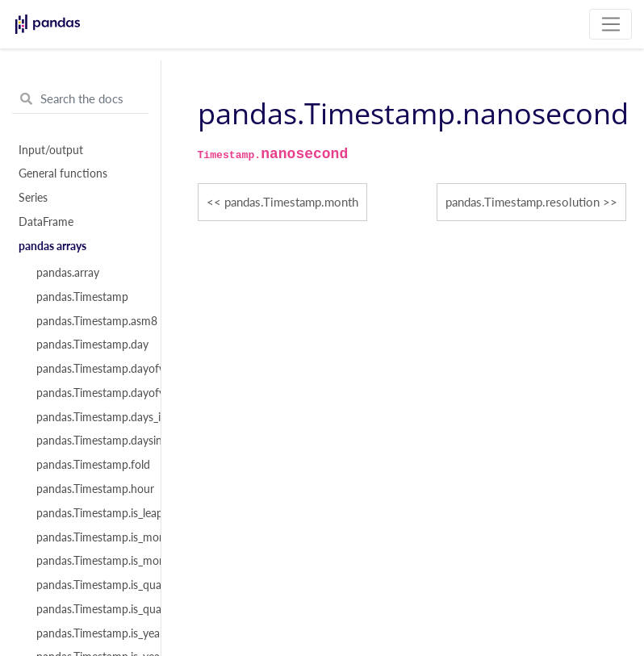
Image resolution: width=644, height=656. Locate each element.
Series (33, 198)
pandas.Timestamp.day (89, 345)
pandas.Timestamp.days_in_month (89, 417)
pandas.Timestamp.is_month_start (89, 561)
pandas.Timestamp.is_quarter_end (89, 585)
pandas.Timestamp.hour (89, 489)
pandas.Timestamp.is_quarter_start (89, 609)
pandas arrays (52, 246)
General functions (63, 173)
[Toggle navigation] (611, 24)
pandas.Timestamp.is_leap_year (89, 513)
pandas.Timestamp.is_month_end (89, 537)
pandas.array (68, 273)
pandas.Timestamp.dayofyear (89, 393)
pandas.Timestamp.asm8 (89, 321)
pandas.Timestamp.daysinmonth (89, 441)
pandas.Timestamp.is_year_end (89, 633)
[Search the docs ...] (80, 99)
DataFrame (46, 222)
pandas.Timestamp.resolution (523, 202)
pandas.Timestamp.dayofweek (89, 369)
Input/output (51, 150)
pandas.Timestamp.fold (89, 465)
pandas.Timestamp (82, 297)
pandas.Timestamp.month (291, 202)
